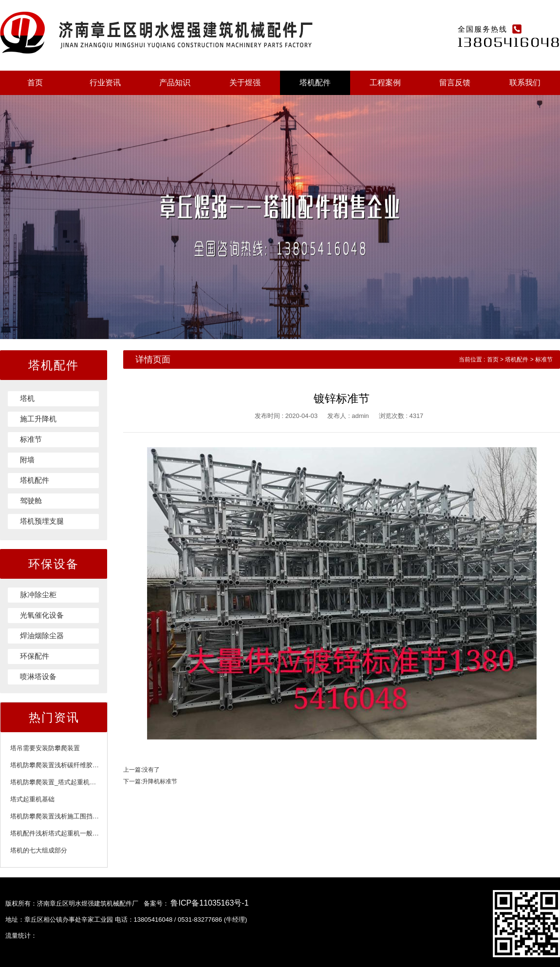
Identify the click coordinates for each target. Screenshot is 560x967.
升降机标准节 (160, 781)
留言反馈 (455, 83)
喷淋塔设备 (38, 676)
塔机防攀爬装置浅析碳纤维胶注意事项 (64, 765)
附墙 (27, 460)
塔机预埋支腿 (42, 521)
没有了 (151, 770)
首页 (35, 83)
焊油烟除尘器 (42, 635)
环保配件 (35, 656)
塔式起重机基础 (32, 799)
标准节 (31, 439)
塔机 (27, 398)
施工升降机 (38, 419)
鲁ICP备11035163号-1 (209, 903)
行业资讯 (105, 83)
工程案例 (385, 83)
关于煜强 (245, 83)
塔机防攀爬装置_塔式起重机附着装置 (63, 782)
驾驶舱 (31, 501)
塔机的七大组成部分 (39, 850)
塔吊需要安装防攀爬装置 (45, 748)
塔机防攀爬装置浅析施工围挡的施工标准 (67, 816)
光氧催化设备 (42, 615)
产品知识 (175, 83)
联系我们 (525, 83)
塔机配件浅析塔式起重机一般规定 (58, 833)
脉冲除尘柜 (38, 595)
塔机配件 (315, 83)
